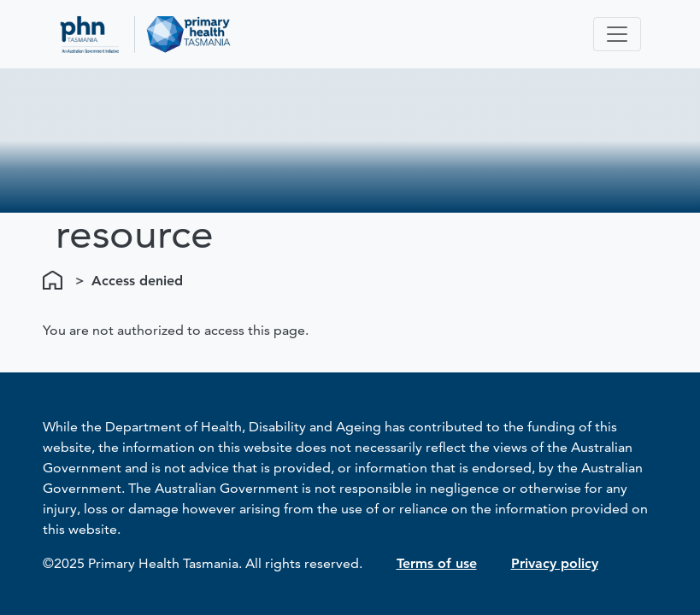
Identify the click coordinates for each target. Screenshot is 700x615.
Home (56, 281)
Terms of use (437, 563)
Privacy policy (555, 563)
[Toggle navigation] (617, 34)
